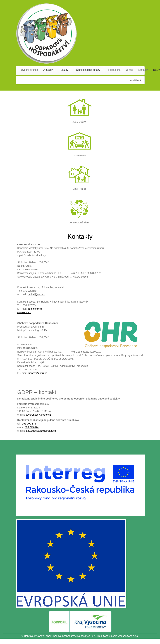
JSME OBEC (79, 189)
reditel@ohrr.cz (36, 294)
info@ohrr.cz (35, 309)
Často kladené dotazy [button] (89, 70)
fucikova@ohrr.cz (37, 373)
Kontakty (143, 70)
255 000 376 (29, 424)
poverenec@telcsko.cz (38, 415)
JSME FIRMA (80, 156)
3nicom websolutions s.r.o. (124, 636)
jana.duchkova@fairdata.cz (41, 431)
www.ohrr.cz (24, 312)
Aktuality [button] (49, 70)
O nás (129, 70)
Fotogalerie (114, 70)
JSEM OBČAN (80, 122)
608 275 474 (32, 427)
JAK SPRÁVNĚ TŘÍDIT (80, 223)
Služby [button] (66, 70)
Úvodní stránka (30, 70)
